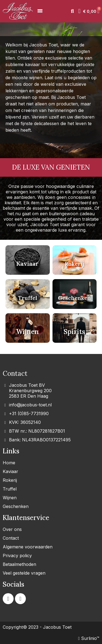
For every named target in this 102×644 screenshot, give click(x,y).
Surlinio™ (89, 638)
